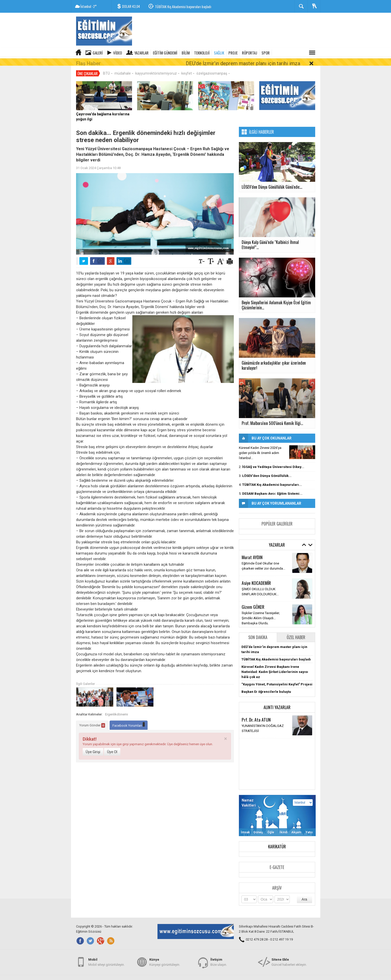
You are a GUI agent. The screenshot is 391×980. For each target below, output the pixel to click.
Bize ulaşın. (219, 959)
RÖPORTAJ (250, 53)
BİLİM (186, 53)
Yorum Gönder (92, 718)
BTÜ (106, 66)
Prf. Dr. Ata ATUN (256, 712)
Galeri (98, 53)
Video (118, 53)
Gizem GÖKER (253, 600)
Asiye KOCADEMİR (256, 576)
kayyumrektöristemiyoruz (156, 66)
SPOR (266, 53)
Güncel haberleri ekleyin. (289, 959)
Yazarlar (141, 53)
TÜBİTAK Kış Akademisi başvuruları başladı (183, 6)
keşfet (187, 66)
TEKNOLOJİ (202, 53)
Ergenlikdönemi (117, 707)
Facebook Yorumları (129, 718)
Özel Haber (296, 630)
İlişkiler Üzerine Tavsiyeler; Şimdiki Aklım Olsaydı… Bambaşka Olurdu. (261, 611)
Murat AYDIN (252, 550)
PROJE (233, 53)
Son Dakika (258, 630)
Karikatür (277, 839)
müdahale (123, 66)
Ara (305, 892)
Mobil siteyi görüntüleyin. (106, 959)
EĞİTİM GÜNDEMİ (165, 53)
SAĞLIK (219, 53)
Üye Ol (112, 745)
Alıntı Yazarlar (277, 700)
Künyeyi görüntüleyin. (165, 959)
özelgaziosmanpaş (212, 66)
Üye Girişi (93, 745)
